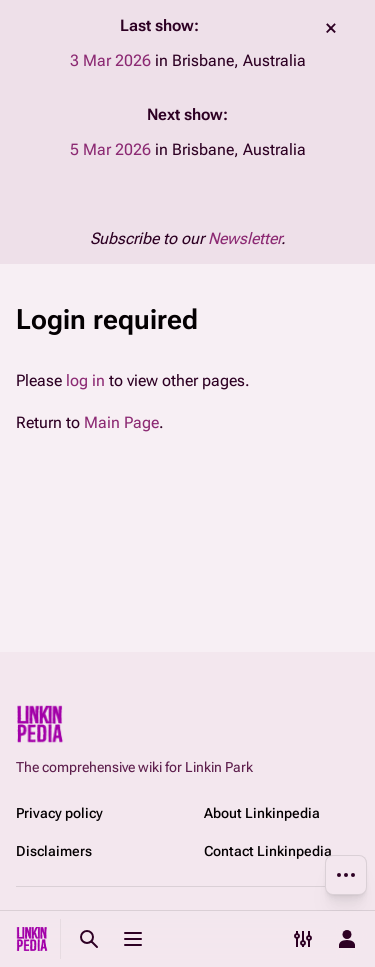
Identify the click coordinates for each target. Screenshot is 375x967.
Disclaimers (54, 851)
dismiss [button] (331, 28)
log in (85, 380)
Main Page (121, 422)
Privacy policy (59, 813)
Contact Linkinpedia (268, 851)
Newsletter (244, 238)
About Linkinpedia (262, 813)
